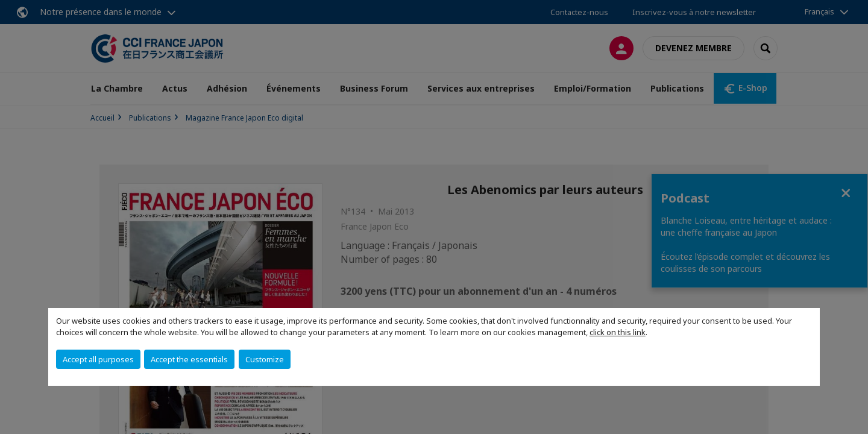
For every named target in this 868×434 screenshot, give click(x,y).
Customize (265, 359)
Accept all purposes (98, 359)
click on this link (618, 332)
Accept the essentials (189, 359)
